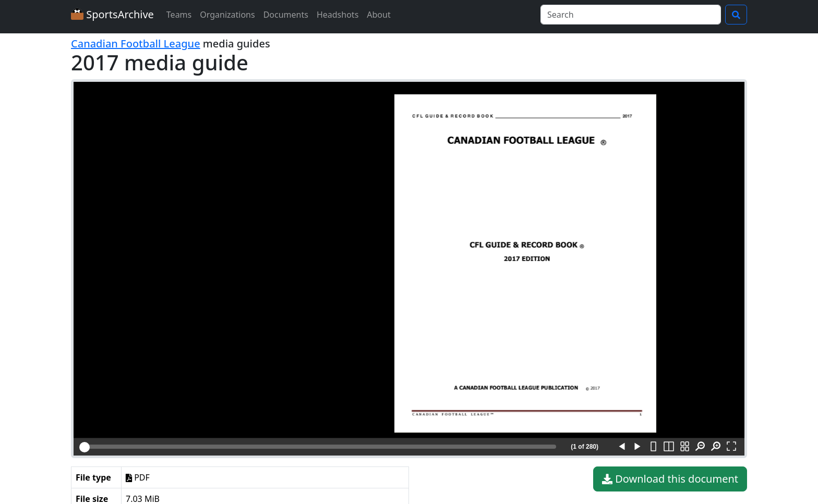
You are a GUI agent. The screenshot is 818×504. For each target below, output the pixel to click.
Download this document (670, 479)
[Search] (631, 15)
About (378, 15)
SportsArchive (112, 14)
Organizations (227, 15)
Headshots (338, 15)
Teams (179, 15)
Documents (286, 15)
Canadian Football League (136, 44)
